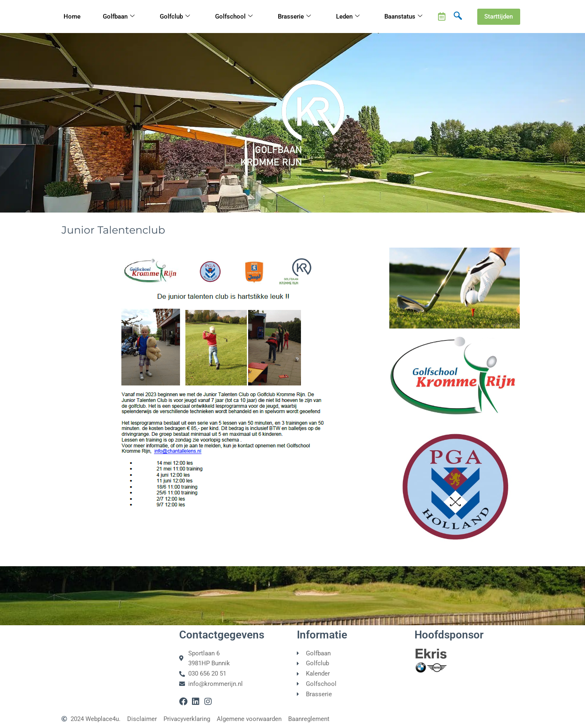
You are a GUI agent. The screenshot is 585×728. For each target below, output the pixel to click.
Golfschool (234, 17)
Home (72, 17)
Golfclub (175, 17)
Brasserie (294, 17)
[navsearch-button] (458, 17)
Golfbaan (119, 17)
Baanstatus (403, 17)
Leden (348, 17)
